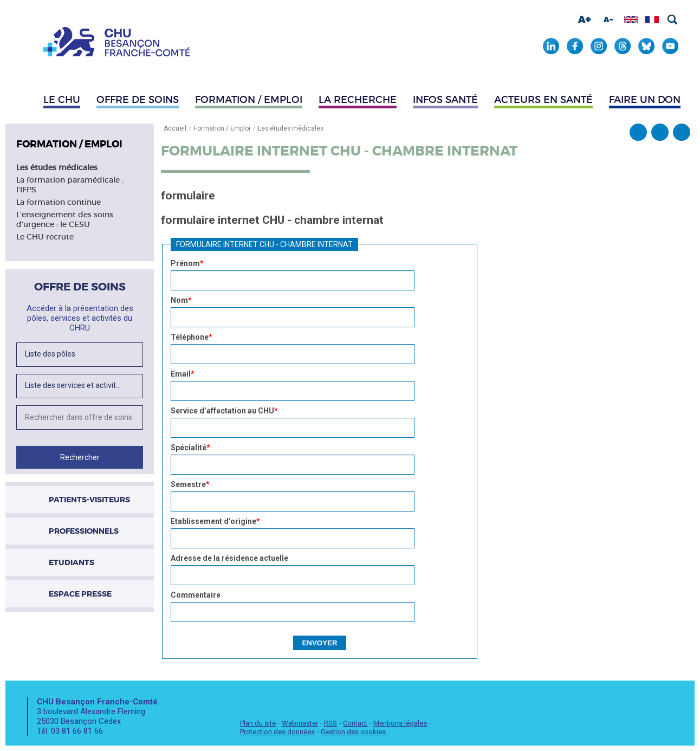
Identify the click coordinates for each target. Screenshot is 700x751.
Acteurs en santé (543, 100)
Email (183, 374)
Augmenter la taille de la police (585, 20)
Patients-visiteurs (89, 500)
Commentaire (196, 595)
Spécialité (190, 448)
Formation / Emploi (249, 100)
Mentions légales (400, 723)
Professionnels (84, 531)
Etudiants (72, 562)
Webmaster (300, 723)
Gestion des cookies (353, 732)
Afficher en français (652, 20)
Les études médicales (57, 167)
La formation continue (59, 202)
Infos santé (445, 100)
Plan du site (258, 723)
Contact (355, 723)
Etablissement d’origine (215, 521)
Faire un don (645, 100)
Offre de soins (138, 100)
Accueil (175, 128)
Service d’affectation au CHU (224, 411)
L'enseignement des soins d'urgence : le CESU (65, 219)
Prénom (187, 263)
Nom (181, 300)
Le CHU (62, 100)
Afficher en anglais (631, 20)
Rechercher (672, 20)
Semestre (190, 484)
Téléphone (192, 337)
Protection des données (277, 732)
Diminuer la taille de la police (608, 20)
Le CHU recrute (45, 237)
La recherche (358, 100)
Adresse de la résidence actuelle (229, 558)
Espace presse (80, 594)
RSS (330, 723)
